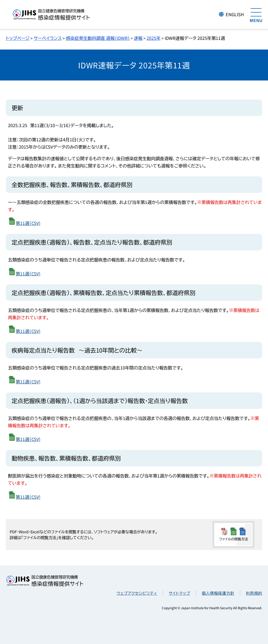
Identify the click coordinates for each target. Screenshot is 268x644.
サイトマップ (179, 593)
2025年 (154, 38)
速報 (138, 38)
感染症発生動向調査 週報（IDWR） (98, 38)
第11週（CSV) (28, 223)
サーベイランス (48, 38)
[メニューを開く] (256, 14)
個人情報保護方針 (218, 593)
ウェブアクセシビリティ (137, 593)
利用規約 (254, 593)
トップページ (18, 38)
